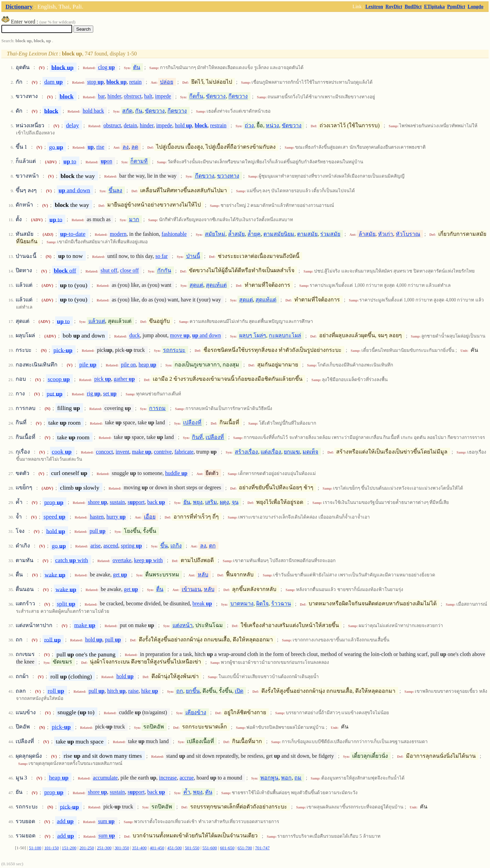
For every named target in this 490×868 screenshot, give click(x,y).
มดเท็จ (310, 452)
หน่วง (272, 125)
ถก (180, 691)
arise (95, 546)
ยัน (187, 502)
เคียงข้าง (196, 712)
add (65, 821)
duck (135, 336)
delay (72, 125)
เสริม (211, 502)
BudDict (413, 6)
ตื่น (160, 589)
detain (130, 125)
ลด (135, 147)
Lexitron (374, 6)
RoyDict (394, 6)
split (66, 604)
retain (135, 82)
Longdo (475, 6)
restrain (218, 125)
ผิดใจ (262, 604)
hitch (116, 691)
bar (101, 96)
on (107, 161)
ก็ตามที (139, 161)
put (54, 393)
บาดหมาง (242, 604)
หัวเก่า (386, 234)
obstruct (133, 96)
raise (133, 691)
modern (118, 234)
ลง (126, 147)
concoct (104, 452)
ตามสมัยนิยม (279, 234)
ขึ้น (164, 546)
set (110, 394)
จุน (235, 502)
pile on (128, 365)
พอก (286, 778)
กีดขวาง (238, 96)
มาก (134, 219)
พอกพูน (269, 778)
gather (124, 379)
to (70, 161)
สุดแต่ (196, 285)
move (179, 336)
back (156, 502)
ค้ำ (187, 792)
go (56, 147)
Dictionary (19, 6)
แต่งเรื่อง (271, 452)
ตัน (137, 67)
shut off (109, 271)
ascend (111, 546)
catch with (72, 560)
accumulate (105, 778)
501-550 (192, 848)
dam (53, 82)
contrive (163, 452)
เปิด (239, 691)
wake (55, 574)
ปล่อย (167, 82)
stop (95, 82)
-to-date (73, 234)
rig (94, 394)
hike (150, 691)
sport (136, 502)
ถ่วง (249, 125)
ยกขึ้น (193, 691)
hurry (116, 517)
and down (74, 190)
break (202, 604)
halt (148, 96)
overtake (122, 560)
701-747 (263, 848)
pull (97, 531)
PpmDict (456, 6)
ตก (212, 546)
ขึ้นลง (115, 190)
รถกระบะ (174, 350)
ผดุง (224, 502)
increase (168, 778)
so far (162, 256)
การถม (157, 408)
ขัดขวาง (216, 96)
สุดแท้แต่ (216, 285)
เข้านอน (191, 589)
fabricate (184, 452)
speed (54, 517)
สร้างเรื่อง (246, 452)
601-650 (227, 848)
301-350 (122, 848)
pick (103, 379)
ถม (298, 778)
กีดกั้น (196, 96)
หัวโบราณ (408, 234)
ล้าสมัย (367, 234)
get (120, 575)
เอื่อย (150, 517)
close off (129, 271)
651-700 (245, 848)
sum (106, 821)
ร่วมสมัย (330, 234)
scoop (59, 379)
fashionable (174, 234)
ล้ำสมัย (236, 234)
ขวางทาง (228, 176)
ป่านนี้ (193, 256)
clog (106, 67)
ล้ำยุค (254, 234)
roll (52, 639)
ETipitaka (434, 6)
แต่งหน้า (183, 625)
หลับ (203, 575)
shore (97, 502)
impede (163, 96)
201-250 (87, 848)
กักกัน (164, 271)
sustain (117, 502)
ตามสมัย (307, 234)
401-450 (157, 848)
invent (122, 452)
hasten (97, 517)
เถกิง (176, 546)
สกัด (127, 111)
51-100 (35, 848)
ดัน (209, 792)
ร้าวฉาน (281, 604)
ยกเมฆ (292, 452)
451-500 (175, 848)
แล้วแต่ (97, 321)
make (142, 452)
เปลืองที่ (192, 423)
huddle (176, 473)
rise (100, 147)
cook (62, 452)
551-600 (210, 848)
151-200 (69, 848)
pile (88, 364)
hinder (114, 96)
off (65, 271)
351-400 (139, 848)
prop (54, 502)
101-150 (52, 848)
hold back (93, 111)
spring (131, 546)
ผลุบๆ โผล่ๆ (253, 336)
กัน (139, 111)
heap (147, 365)
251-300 (104, 848)
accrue (187, 778)
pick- (63, 350)
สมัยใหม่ (215, 234)
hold (183, 125)
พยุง (198, 502)
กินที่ (197, 437)
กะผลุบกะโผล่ (285, 336)
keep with (148, 560)
